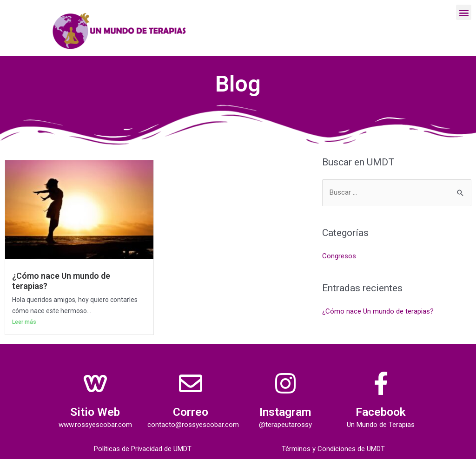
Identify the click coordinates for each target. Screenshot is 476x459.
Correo (191, 412)
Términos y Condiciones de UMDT (333, 449)
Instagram (286, 412)
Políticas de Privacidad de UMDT (143, 449)
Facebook (381, 412)
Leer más (24, 322)
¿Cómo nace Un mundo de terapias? (378, 311)
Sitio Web (95, 412)
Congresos (339, 256)
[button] (464, 12)
